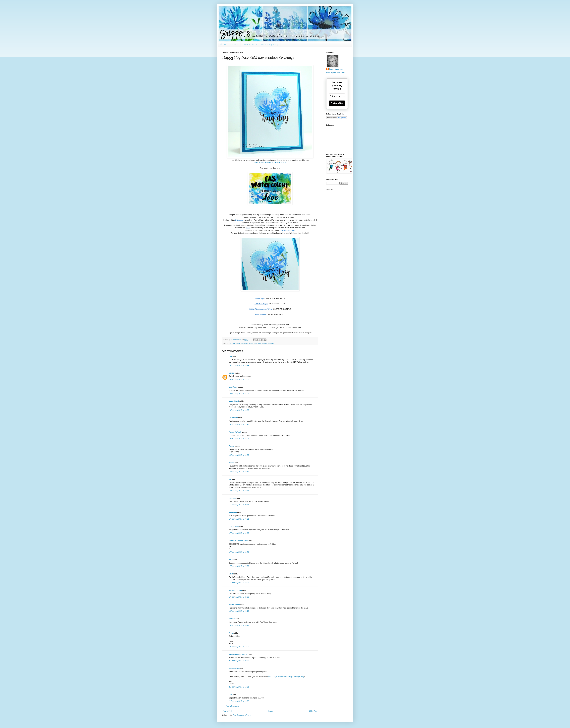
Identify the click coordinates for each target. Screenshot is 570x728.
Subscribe (337, 103)
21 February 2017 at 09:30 (239, 661)
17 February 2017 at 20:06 (239, 597)
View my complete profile (336, 73)
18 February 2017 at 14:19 (239, 625)
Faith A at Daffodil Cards (239, 541)
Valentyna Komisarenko (238, 654)
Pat (230, 479)
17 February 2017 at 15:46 (239, 552)
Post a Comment (232, 706)
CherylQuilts (234, 527)
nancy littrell (234, 401)
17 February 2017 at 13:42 (239, 533)
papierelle (233, 512)
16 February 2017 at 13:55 (239, 379)
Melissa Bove (234, 669)
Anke (231, 633)
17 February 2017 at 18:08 (239, 583)
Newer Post (227, 711)
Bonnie (232, 463)
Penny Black (263, 343)
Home (223, 44)
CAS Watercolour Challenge (238, 343)
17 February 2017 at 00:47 (239, 505)
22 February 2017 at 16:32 (239, 701)
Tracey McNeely (235, 432)
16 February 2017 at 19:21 (239, 491)
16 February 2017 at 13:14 (239, 365)
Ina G (231, 560)
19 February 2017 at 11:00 (239, 647)
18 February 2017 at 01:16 (239, 611)
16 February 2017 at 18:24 (239, 455)
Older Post (313, 711)
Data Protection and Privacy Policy (261, 44)
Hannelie (232, 498)
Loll (230, 356)
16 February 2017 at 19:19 (239, 472)
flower (251, 343)
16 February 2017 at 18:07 (239, 438)
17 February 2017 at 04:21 (239, 519)
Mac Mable (233, 387)
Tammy (232, 446)
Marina (231, 373)
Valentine (271, 343)
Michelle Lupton (235, 590)
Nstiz (231, 574)
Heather (232, 619)
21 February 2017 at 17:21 (239, 687)
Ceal (230, 695)
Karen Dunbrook (336, 69)
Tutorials (234, 44)
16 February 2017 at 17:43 (239, 424)
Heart (256, 343)
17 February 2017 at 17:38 (239, 566)
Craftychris (233, 418)
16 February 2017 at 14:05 (239, 394)
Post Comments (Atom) (242, 715)
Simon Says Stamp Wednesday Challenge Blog (286, 677)
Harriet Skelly (234, 605)
